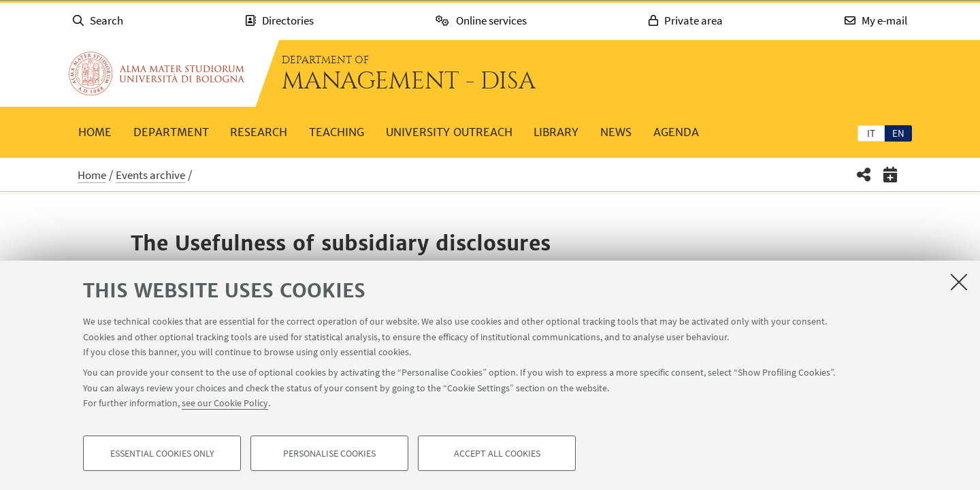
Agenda (676, 132)
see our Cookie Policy (225, 403)
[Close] (959, 282)
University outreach (449, 132)
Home (95, 132)
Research (259, 132)
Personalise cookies (329, 453)
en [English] (898, 133)
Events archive (150, 175)
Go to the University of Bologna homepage (157, 73)
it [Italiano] (871, 133)
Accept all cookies (497, 453)
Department (171, 132)
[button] (864, 175)
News (616, 132)
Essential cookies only (162, 453)
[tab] (871, 133)
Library (556, 132)
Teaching (337, 132)
